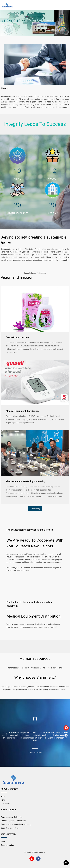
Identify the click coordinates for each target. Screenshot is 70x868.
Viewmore (35, 509)
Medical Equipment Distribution (22, 411)
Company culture (7, 845)
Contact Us (5, 804)
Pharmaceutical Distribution (12, 817)
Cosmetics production (17, 337)
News (3, 800)
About (3, 796)
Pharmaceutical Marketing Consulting (26, 481)
